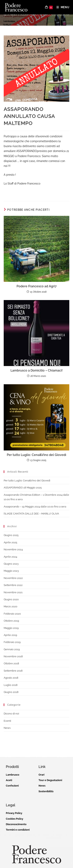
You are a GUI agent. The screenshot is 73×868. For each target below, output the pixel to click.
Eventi (7, 721)
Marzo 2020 (11, 606)
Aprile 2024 (10, 557)
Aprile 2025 (10, 542)
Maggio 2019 (11, 628)
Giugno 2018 (11, 692)
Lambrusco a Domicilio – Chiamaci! (37, 370)
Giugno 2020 (11, 599)
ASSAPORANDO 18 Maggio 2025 (23, 488)
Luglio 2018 (11, 685)
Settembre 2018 (13, 671)
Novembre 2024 (13, 549)
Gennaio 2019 (12, 649)
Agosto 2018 (11, 678)
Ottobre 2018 (11, 663)
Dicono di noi (11, 714)
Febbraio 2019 (12, 642)
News (7, 728)
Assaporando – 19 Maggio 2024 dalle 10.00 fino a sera (35, 507)
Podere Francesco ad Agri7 (37, 286)
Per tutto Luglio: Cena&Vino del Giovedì (36, 455)
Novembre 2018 (13, 656)
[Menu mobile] (62, 7)
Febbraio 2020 (12, 614)
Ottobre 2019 (11, 621)
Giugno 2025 (11, 535)
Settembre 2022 (13, 585)
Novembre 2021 (13, 592)
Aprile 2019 (10, 635)
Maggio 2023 (11, 571)
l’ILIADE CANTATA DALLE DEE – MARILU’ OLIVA (31, 514)
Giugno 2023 (11, 564)
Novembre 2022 (13, 578)
